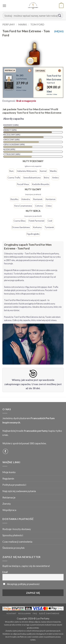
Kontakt (12, 613)
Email (5, 572)
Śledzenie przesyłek (14, 548)
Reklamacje (9, 497)
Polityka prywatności (14, 485)
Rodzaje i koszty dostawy (17, 529)
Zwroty (7, 504)
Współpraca (9, 510)
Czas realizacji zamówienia (17, 542)
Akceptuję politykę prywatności (23, 584)
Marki (23, 24)
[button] (4, 6)
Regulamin (8, 478)
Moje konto (9, 472)
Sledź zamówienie (49, 613)
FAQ (35, 613)
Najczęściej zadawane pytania (19, 491)
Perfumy (9, 24)
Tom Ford (37, 24)
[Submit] (60, 15)
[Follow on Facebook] (5, 451)
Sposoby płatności (13, 535)
